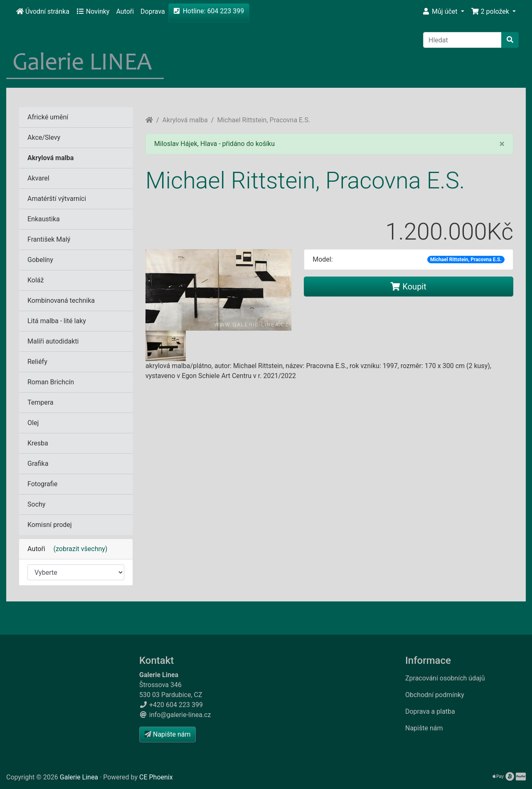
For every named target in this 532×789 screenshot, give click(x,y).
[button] (443, 12)
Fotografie (42, 484)
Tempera (41, 402)
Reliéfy (37, 362)
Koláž (36, 280)
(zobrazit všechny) (77, 549)
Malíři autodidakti (53, 341)
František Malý (49, 239)
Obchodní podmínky (435, 695)
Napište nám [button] (167, 734)
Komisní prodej (50, 525)
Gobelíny (40, 260)
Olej (33, 423)
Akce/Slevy (44, 137)
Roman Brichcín (51, 382)
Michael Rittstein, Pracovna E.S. (264, 120)
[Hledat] (462, 40)
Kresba (38, 443)
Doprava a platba (430, 711)
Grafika (38, 464)
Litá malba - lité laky (57, 321)
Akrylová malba (185, 120)
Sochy (36, 504)
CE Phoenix (156, 777)
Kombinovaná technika (61, 301)
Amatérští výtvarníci (57, 199)
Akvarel (38, 178)
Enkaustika (44, 219)
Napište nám (424, 728)
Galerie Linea (79, 777)
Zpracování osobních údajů (445, 678)
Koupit (408, 287)
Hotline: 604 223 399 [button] (209, 11)
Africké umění (48, 117)
